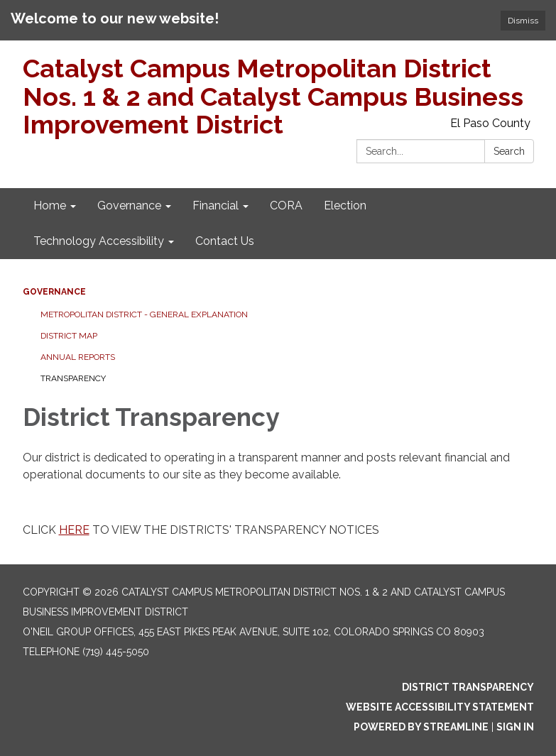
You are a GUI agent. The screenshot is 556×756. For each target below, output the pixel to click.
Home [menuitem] (50, 206)
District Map (69, 336)
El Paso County (490, 123)
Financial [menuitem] (216, 206)
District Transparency (468, 687)
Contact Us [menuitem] (225, 241)
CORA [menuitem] (286, 206)
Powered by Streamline (421, 727)
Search (509, 151)
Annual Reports (78, 357)
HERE (74, 530)
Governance (54, 292)
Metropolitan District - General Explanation (144, 314)
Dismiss (523, 21)
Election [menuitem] (345, 206)
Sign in (515, 727)
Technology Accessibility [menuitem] (99, 241)
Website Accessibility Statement (440, 707)
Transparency (73, 378)
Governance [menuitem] (129, 206)
